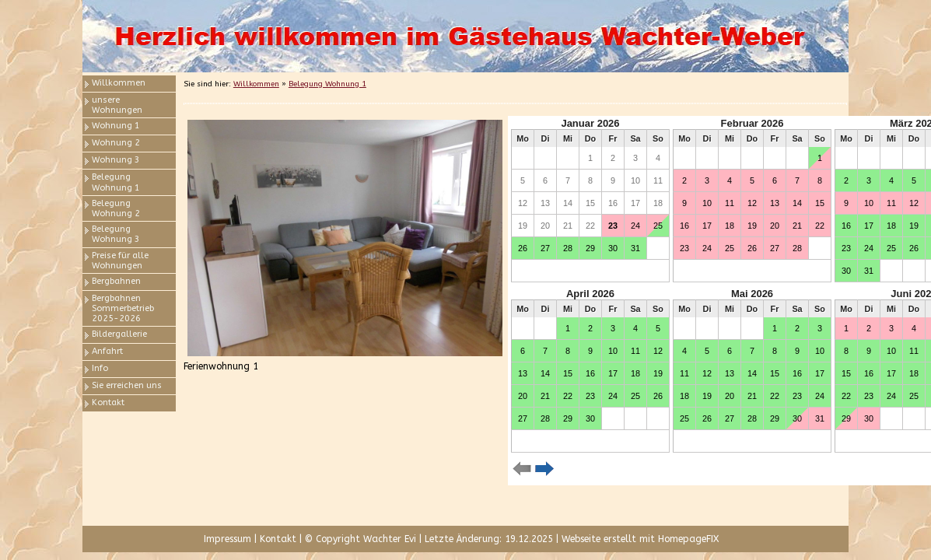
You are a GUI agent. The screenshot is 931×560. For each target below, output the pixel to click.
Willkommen (119, 83)
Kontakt (108, 402)
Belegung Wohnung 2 (116, 208)
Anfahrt (107, 351)
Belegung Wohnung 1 (116, 182)
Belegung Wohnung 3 (116, 234)
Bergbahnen (116, 281)
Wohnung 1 (116, 126)
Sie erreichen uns (127, 385)
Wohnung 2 (116, 143)
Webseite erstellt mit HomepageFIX (640, 539)
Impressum (227, 539)
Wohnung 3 (116, 160)
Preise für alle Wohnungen (120, 261)
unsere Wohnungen (117, 105)
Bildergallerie (119, 334)
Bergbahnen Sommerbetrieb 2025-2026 (123, 308)
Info (100, 368)
